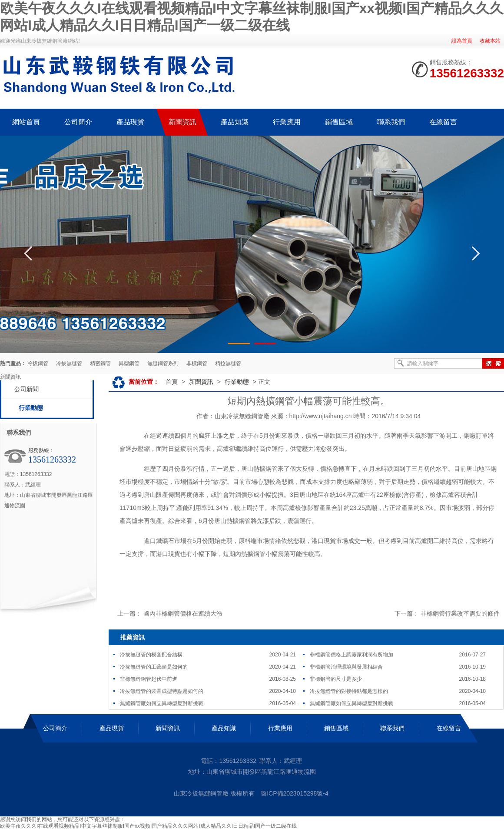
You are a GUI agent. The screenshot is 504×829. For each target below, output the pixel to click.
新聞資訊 (201, 382)
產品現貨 (112, 728)
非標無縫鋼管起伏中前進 (149, 679)
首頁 (172, 382)
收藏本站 (490, 41)
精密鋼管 (100, 363)
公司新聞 (27, 389)
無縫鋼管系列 (163, 363)
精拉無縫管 (228, 363)
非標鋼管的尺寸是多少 (336, 679)
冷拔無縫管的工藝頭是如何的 (154, 667)
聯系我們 (392, 728)
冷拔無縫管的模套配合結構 (151, 655)
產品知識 (224, 728)
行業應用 (280, 728)
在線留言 (449, 728)
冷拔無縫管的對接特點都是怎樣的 (349, 691)
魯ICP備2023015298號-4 (295, 793)
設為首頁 (462, 41)
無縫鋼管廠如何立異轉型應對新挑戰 (162, 703)
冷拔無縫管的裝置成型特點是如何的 (162, 691)
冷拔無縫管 (69, 363)
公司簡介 (55, 728)
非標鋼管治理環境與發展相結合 (346, 667)
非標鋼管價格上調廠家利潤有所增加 (351, 655)
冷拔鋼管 (38, 363)
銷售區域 (336, 728)
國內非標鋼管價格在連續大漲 (183, 613)
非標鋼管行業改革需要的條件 (460, 613)
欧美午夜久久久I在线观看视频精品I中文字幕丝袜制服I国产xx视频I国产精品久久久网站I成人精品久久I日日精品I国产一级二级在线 (148, 826)
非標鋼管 (197, 363)
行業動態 (31, 408)
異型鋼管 (129, 363)
